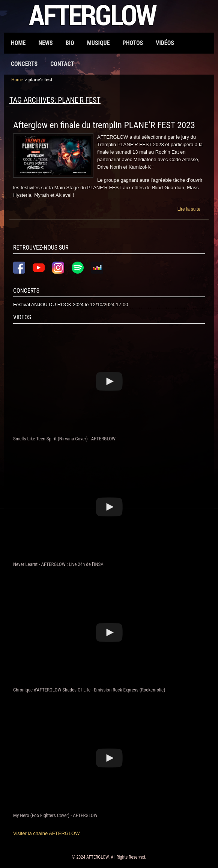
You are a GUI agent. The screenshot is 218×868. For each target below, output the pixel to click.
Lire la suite (189, 209)
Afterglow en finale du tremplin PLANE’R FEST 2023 (104, 125)
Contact (62, 64)
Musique (98, 43)
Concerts (24, 64)
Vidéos (165, 43)
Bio (70, 43)
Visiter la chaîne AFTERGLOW (47, 833)
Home (18, 43)
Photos (133, 43)
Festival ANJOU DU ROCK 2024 (48, 305)
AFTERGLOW (97, 857)
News (45, 43)
